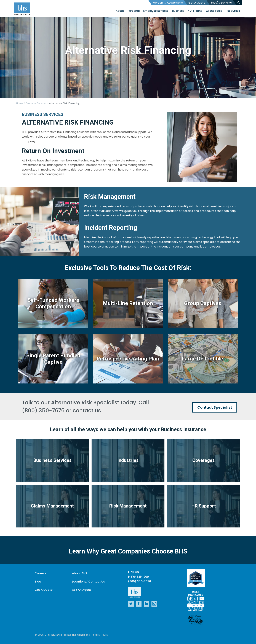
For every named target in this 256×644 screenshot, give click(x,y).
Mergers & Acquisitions (168, 3)
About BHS (80, 573)
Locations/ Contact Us (88, 582)
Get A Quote (197, 3)
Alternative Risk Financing (64, 103)
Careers (40, 573)
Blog (38, 582)
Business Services (36, 103)
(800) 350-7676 (221, 3)
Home (20, 103)
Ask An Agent (82, 590)
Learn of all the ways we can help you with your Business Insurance (128, 429)
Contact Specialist (215, 407)
